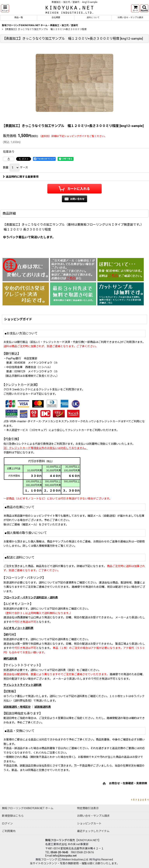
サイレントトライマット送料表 (23, 685)
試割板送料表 (43, 707)
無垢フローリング (56, 840)
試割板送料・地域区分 (17, 707)
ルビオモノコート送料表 (18, 628)
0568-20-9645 (59, 852)
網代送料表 (10, 659)
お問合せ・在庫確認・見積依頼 (128, 783)
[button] (5, 8)
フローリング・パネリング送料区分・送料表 (31, 597)
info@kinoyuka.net (65, 856)
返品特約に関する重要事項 (21, 177)
